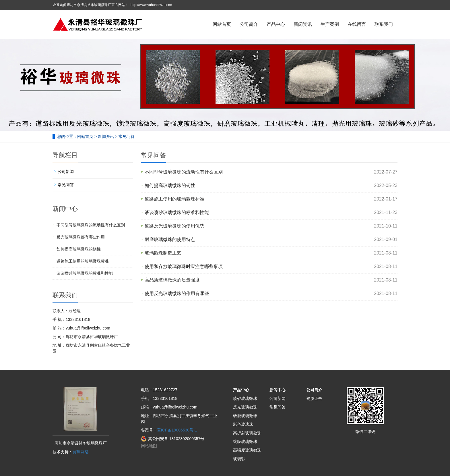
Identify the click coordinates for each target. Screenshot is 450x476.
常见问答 (126, 136)
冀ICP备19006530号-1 (177, 430)
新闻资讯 (303, 24)
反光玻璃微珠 (245, 407)
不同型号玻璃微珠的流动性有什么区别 (184, 172)
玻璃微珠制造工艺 (163, 253)
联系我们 (384, 24)
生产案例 (330, 24)
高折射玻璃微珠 (247, 433)
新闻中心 (278, 390)
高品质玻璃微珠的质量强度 (172, 280)
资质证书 (314, 398)
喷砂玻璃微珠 (245, 398)
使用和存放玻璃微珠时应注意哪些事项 (184, 266)
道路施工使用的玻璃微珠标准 (174, 199)
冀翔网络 (81, 452)
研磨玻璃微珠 (245, 416)
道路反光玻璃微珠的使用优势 (174, 226)
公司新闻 (66, 171)
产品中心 (276, 24)
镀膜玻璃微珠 (245, 442)
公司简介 (249, 24)
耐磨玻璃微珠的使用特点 (170, 239)
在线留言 (357, 24)
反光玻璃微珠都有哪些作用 (81, 237)
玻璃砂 (239, 459)
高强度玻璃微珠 (247, 450)
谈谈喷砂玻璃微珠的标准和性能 (177, 212)
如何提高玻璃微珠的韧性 (170, 185)
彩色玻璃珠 (243, 424)
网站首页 (222, 24)
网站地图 (149, 446)
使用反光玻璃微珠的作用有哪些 (177, 293)
